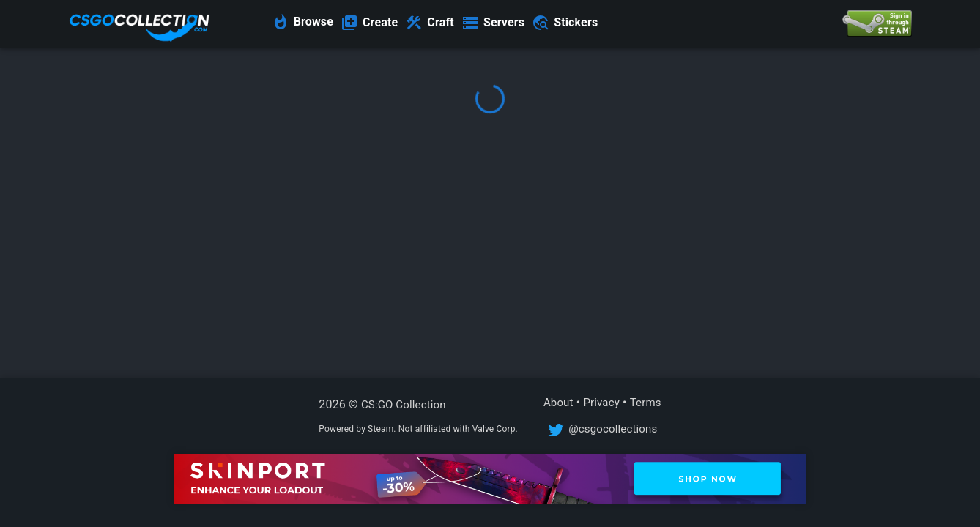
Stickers (576, 22)
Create (380, 22)
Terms (646, 403)
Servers (504, 22)
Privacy (601, 403)
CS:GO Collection (404, 405)
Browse (313, 22)
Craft (441, 22)
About (558, 403)
